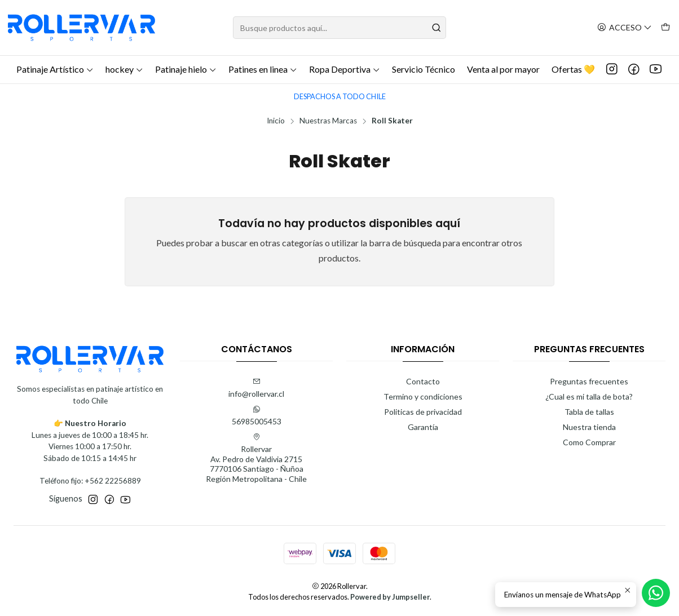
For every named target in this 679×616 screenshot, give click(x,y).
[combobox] (339, 28)
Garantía (423, 427)
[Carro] (665, 28)
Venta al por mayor (503, 69)
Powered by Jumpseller (390, 597)
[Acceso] (625, 28)
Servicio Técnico (424, 69)
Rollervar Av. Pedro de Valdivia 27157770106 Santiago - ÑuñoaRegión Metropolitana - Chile (256, 458)
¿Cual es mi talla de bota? (589, 396)
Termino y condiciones (423, 396)
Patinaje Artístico (55, 69)
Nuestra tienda (589, 427)
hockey (124, 69)
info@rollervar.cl (256, 388)
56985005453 (257, 416)
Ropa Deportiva (345, 69)
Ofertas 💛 (573, 69)
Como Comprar (589, 442)
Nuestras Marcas (328, 121)
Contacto (423, 381)
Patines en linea (263, 69)
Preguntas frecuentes (589, 381)
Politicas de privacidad (423, 412)
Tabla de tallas (589, 412)
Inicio (276, 121)
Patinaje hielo (186, 69)
